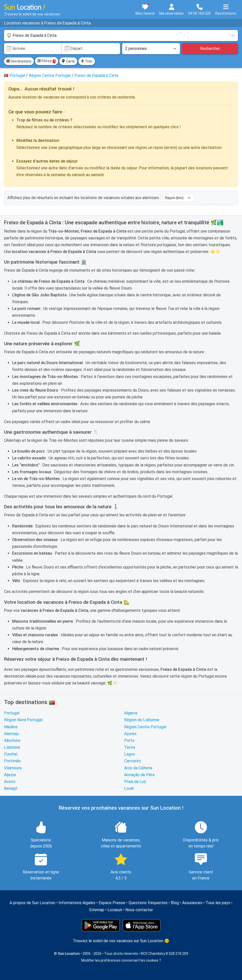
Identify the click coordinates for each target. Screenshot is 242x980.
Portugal (12, 713)
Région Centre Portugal (145, 727)
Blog (175, 903)
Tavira (130, 747)
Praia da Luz (135, 782)
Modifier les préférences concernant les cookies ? (121, 960)
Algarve (131, 713)
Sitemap (97, 910)
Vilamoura (13, 768)
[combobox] (121, 36)
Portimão (12, 761)
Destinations (19, 61)
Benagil (11, 788)
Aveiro (10, 782)
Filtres (47, 61)
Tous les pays (218, 903)
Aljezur (10, 775)
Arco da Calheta (138, 768)
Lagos (130, 754)
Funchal (11, 754)
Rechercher (210, 49)
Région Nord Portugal (23, 720)
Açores (130, 734)
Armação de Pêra (139, 775)
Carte (68, 61)
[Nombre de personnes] (151, 49)
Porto (129, 740)
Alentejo (11, 734)
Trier (87, 61)
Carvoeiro (133, 761)
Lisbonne (12, 747)
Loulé (129, 788)
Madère (11, 727)
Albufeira (12, 740)
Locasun (115, 910)
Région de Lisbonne (142, 720)
